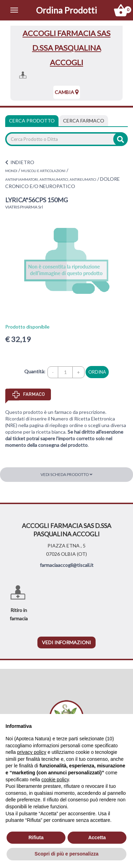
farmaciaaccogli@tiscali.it (67, 565)
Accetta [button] (97, 837)
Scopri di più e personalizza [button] (66, 854)
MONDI (11, 171)
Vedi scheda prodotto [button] (66, 474)
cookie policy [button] (55, 780)
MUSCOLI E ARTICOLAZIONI (43, 171)
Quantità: (35, 371)
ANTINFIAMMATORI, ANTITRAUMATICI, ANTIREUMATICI (51, 179)
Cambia (67, 92)
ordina (97, 372)
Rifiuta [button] (36, 837)
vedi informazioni (66, 642)
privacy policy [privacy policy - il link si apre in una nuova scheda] (32, 752)
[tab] (84, 121)
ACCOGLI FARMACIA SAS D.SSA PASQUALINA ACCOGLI (66, 48)
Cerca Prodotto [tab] (32, 121)
